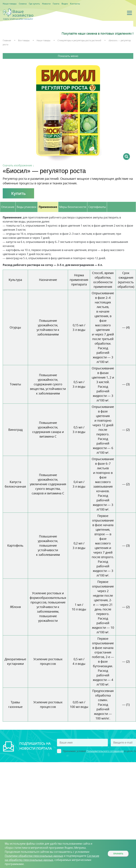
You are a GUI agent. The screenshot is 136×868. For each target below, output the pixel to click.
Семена (23, 4)
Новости (46, 4)
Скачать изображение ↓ (18, 165)
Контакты (75, 4)
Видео (65, 4)
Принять (118, 854)
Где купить (34, 4)
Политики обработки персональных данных (34, 856)
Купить (18, 193)
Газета (56, 4)
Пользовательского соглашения (105, 751)
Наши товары (10, 4)
